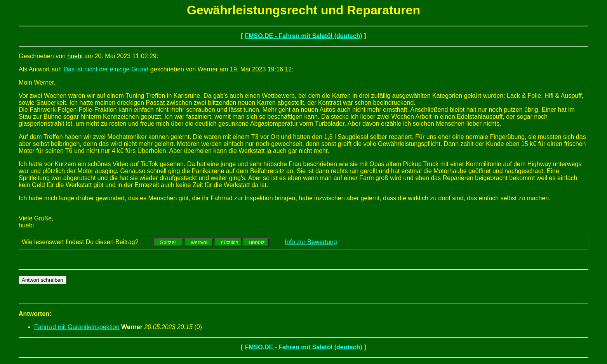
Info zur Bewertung (311, 242)
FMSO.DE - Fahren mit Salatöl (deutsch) (303, 36)
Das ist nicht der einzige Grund (106, 69)
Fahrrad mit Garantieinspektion (77, 327)
